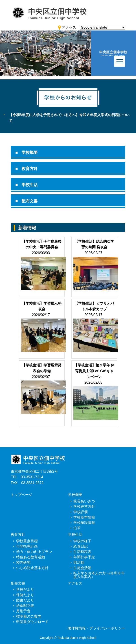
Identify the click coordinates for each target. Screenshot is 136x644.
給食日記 (81, 546)
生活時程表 (82, 552)
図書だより (25, 600)
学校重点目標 (27, 541)
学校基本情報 (84, 517)
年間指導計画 (27, 546)
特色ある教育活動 (31, 557)
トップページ (22, 495)
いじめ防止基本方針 (32, 568)
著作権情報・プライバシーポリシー (97, 628)
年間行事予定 (84, 557)
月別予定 (23, 611)
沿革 (77, 528)
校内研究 (23, 562)
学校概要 (30, 153)
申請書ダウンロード (32, 622)
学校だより (25, 590)
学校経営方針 (84, 507)
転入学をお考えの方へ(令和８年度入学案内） (99, 575)
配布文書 (30, 201)
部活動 (79, 562)
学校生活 (30, 185)
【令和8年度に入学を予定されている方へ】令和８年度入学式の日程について (69, 118)
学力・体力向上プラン (34, 552)
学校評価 (81, 512)
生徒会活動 (82, 568)
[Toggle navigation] (120, 61)
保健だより (25, 595)
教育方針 (30, 169)
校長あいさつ (84, 501)
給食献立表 (25, 606)
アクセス (75, 583)
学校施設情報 (84, 523)
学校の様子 (82, 541)
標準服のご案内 (29, 616)
